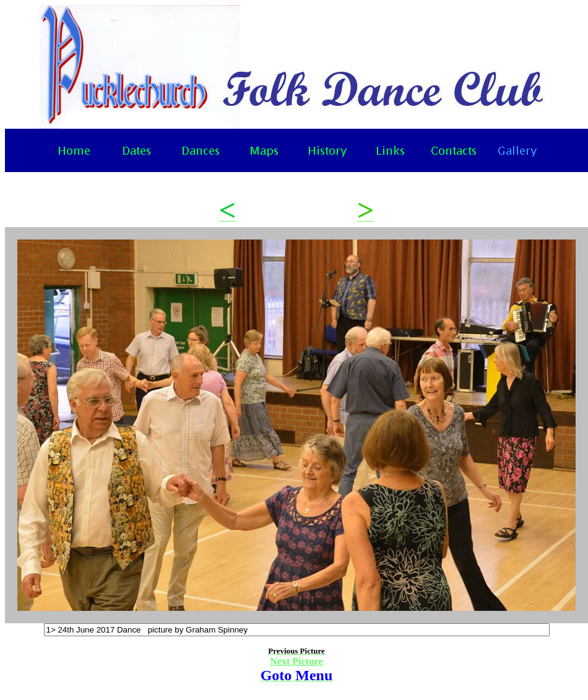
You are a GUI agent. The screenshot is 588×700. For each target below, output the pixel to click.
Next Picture (296, 661)
